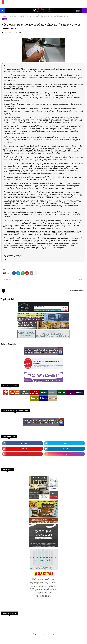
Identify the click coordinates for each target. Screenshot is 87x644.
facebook (24, 443)
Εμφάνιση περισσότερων (77, 290)
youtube (24, 449)
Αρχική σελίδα (6, 16)
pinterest (24, 454)
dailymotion (23, 459)
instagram (66, 454)
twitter (66, 443)
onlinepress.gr (15, 256)
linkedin (66, 449)
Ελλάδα (15, 16)
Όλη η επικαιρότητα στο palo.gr (43, 634)
